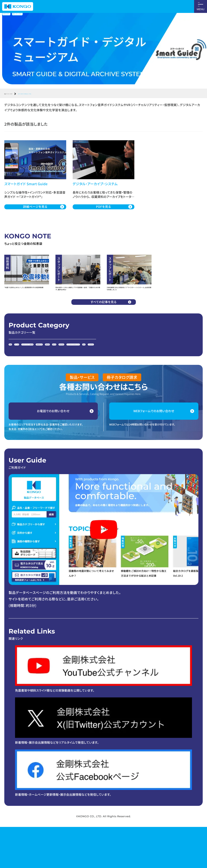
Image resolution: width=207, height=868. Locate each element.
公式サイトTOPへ (16, 17)
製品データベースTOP (18, 95)
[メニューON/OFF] (201, 6)
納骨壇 (64, 383)
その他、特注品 (83, 383)
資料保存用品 (162, 374)
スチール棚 (32, 374)
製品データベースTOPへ (50, 17)
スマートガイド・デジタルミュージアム (32, 383)
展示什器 (142, 374)
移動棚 (15, 374)
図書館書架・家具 (100, 374)
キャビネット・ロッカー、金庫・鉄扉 (64, 374)
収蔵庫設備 (123, 374)
